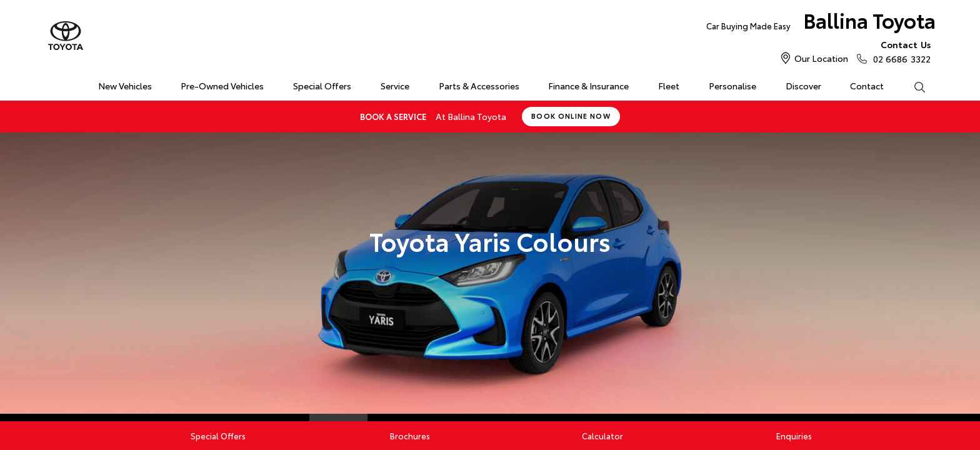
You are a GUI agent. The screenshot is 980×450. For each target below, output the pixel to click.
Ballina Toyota (821, 23)
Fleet (669, 86)
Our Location (821, 58)
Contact (867, 86)
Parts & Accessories (479, 86)
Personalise (732, 86)
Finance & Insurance (588, 86)
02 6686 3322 (899, 51)
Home (55, 83)
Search (912, 86)
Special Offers (322, 86)
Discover (803, 86)
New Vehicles (125, 86)
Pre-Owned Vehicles (222, 86)
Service (395, 86)
